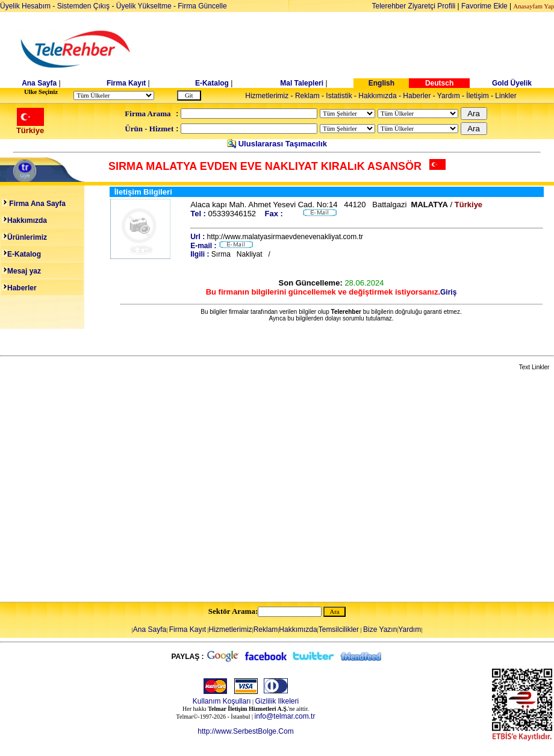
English (381, 83)
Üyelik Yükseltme (144, 6)
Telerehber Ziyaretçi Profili (414, 6)
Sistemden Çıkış (83, 6)
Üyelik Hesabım (25, 6)
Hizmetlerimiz (267, 96)
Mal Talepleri (302, 83)
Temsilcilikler (339, 629)
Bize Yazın (380, 629)
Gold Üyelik (512, 83)
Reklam (307, 96)
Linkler (506, 96)
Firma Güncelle (202, 6)
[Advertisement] (113, 487)
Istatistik (339, 96)
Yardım (449, 96)
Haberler (417, 96)
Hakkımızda (377, 96)
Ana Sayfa (39, 83)
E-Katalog (212, 83)
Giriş (448, 292)
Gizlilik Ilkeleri (277, 701)
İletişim (477, 96)
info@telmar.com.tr (285, 716)
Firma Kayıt (126, 83)
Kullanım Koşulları (222, 701)
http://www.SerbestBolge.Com (245, 731)
